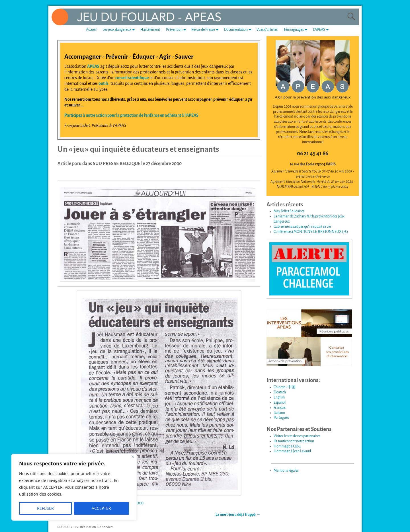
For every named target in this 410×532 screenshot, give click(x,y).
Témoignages (297, 30)
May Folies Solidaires (289, 211)
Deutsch (280, 392)
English (279, 397)
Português (281, 418)
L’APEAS (322, 30)
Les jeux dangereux (120, 30)
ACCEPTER (101, 508)
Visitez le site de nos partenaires (297, 436)
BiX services (105, 527)
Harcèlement (150, 30)
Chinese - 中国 (285, 387)
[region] (74, 487)
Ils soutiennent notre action (294, 441)
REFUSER (45, 508)
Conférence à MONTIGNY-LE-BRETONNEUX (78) (311, 232)
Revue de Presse (206, 30)
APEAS (93, 66)
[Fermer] (133, 457)
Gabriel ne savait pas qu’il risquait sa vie (302, 227)
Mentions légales (286, 471)
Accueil (91, 30)
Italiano (279, 413)
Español (280, 402)
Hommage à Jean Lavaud (292, 451)
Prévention (177, 30)
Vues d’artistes (267, 30)
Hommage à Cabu (287, 446)
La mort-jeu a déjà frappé (238, 515)
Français (280, 408)
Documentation (239, 30)
